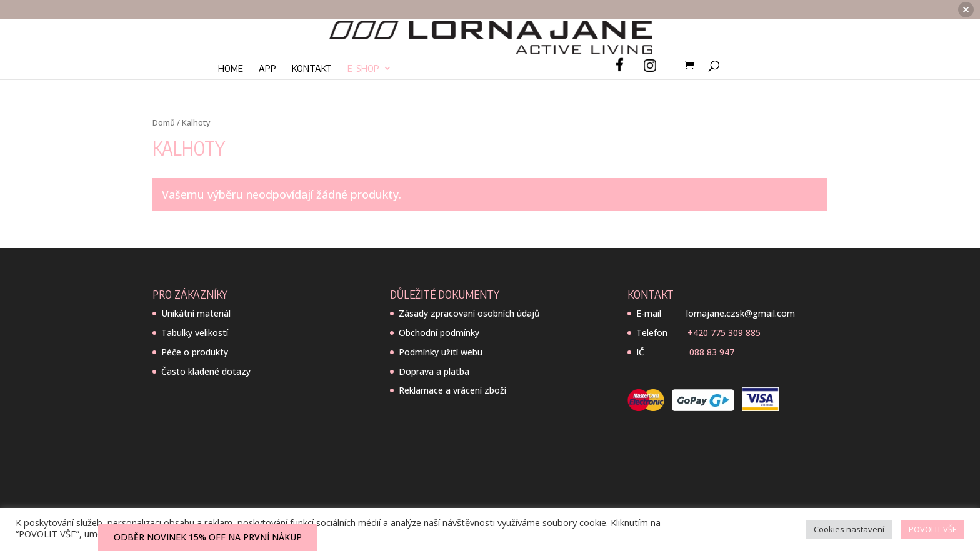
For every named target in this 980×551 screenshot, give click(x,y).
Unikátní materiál (196, 313)
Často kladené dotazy (206, 371)
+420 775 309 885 (724, 333)
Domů (164, 122)
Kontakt (312, 50)
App (267, 50)
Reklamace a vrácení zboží (452, 390)
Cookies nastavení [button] (849, 529)
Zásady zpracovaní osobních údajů (469, 313)
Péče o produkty (195, 352)
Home (231, 50)
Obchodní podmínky (439, 333)
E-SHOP (363, 50)
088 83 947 (712, 352)
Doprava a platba (434, 371)
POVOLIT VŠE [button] (933, 529)
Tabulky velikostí (195, 333)
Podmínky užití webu (441, 352)
